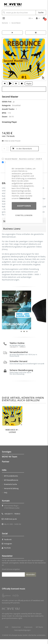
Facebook (7, 544)
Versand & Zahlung (11, 493)
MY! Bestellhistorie (11, 485)
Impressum (28, 632)
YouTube (6, 553)
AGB (7, 632)
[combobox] (19, 13)
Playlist (29, 84)
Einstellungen (24, 215)
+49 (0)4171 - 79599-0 (12, 519)
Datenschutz (25, 198)
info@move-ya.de (10, 524)
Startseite (5, 23)
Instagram (7, 549)
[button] (31, 18)
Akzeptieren (24, 206)
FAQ (6, 498)
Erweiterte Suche (10, 489)
